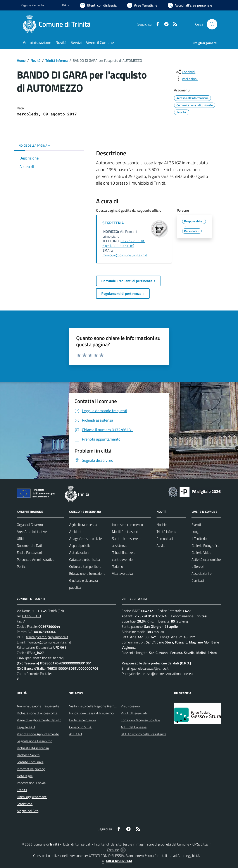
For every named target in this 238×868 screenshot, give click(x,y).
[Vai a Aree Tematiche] (142, 5)
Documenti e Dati (29, 546)
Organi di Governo (30, 525)
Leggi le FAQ (26, 727)
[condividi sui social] (185, 72)
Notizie (162, 525)
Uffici (20, 539)
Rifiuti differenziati (134, 713)
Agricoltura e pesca (83, 525)
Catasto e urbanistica (85, 559)
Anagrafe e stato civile (85, 539)
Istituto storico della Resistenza (144, 734)
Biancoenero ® (136, 856)
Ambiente (76, 532)
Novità (35, 60)
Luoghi (196, 532)
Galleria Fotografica (205, 546)
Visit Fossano (130, 706)
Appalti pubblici (80, 546)
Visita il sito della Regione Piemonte (95, 706)
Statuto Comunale (30, 762)
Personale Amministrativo (36, 559)
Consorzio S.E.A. (81, 727)
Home (21, 60)
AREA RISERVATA (116, 861)
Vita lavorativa (122, 573)
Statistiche (25, 804)
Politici (22, 566)
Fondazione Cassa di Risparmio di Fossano (99, 713)
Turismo (117, 566)
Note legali (25, 776)
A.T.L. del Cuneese (134, 727)
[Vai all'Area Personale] (190, 5)
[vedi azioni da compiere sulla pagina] (186, 79)
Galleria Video (201, 552)
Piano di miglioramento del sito (39, 720)
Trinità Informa (57, 60)
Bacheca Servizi (28, 755)
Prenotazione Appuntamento (38, 734)
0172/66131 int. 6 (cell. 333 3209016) (124, 243)
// (24, 621)
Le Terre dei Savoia (83, 720)
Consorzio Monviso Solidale (140, 720)
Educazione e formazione (87, 573)
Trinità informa (167, 532)
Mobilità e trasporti (126, 532)
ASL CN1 (76, 734)
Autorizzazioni (79, 552)
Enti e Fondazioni (29, 552)
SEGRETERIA (113, 223)
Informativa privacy (31, 769)
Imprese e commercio (127, 525)
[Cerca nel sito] (212, 24)
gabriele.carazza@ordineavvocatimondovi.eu (160, 674)
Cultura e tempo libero (85, 566)
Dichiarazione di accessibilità (37, 713)
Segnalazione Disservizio (34, 741)
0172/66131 (32, 616)
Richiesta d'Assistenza (33, 748)
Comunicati (165, 539)
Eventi (196, 525)
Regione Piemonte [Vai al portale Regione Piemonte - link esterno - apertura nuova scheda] (32, 5)
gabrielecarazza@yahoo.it (150, 668)
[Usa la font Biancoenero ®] (98, 5)
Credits (22, 790)
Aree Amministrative (32, 532)
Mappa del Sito (28, 811)
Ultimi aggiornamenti (32, 797)
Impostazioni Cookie (31, 783)
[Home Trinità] (58, 24)
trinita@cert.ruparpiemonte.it (47, 637)
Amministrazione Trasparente (38, 706)
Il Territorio (199, 539)
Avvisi (161, 546)
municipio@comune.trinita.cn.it (125, 255)
